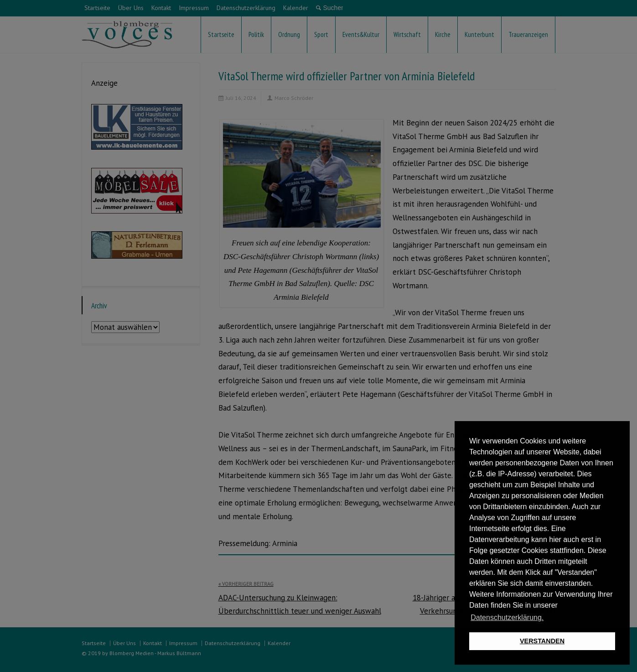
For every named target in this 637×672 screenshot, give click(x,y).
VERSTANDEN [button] (542, 641)
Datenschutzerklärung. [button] (507, 617)
